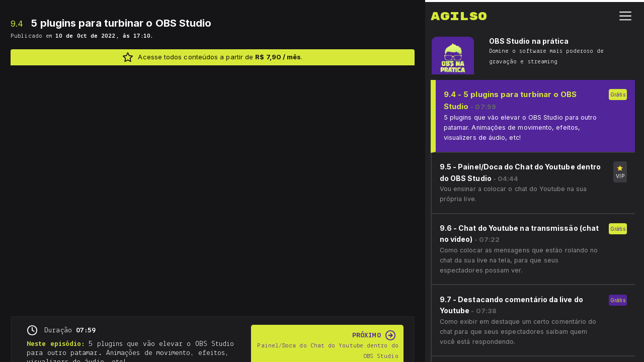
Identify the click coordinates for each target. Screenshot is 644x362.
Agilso (459, 15)
